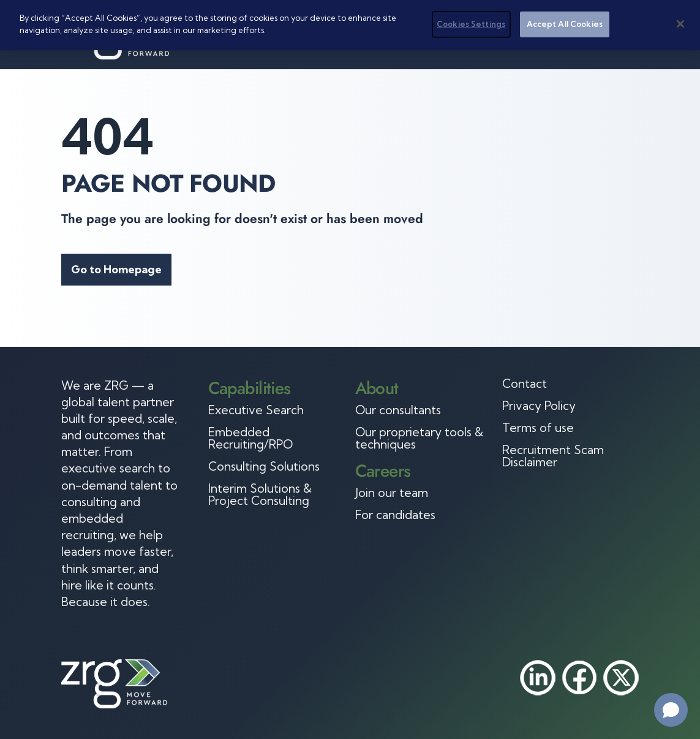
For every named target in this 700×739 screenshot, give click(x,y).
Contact (525, 384)
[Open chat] (671, 710)
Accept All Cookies (565, 24)
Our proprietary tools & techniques (419, 438)
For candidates (395, 515)
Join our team (392, 493)
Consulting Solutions (264, 466)
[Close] (680, 24)
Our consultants (398, 410)
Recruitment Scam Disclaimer (553, 456)
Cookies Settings (471, 24)
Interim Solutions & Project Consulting (260, 495)
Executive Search (256, 410)
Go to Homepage (116, 269)
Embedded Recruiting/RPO (250, 438)
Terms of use (538, 428)
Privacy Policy (539, 406)
